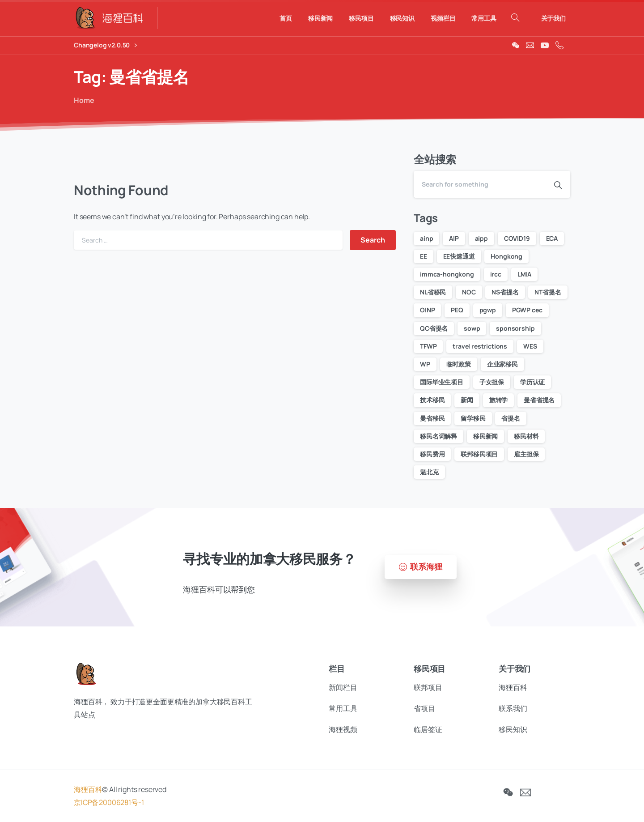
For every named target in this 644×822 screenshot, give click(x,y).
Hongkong (506, 256)
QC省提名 (434, 328)
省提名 (511, 418)
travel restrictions (480, 346)
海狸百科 (88, 794)
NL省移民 (433, 292)
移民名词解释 (439, 436)
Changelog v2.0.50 (105, 45)
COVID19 (517, 238)
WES (530, 346)
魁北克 (429, 472)
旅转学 (499, 400)
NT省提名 (548, 292)
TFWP (428, 346)
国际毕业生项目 (442, 382)
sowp (472, 328)
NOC (469, 292)
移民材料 (526, 436)
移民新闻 (485, 436)
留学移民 (473, 418)
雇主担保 (526, 454)
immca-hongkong (447, 274)
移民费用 (432, 454)
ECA (552, 238)
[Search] (480, 184)
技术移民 (432, 400)
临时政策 (459, 364)
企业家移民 (502, 364)
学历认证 (532, 382)
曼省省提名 (539, 400)
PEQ (457, 310)
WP (425, 364)
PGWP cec (527, 310)
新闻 (467, 400)
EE (424, 256)
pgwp (488, 310)
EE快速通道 (459, 256)
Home (83, 100)
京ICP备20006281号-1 (109, 807)
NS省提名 (505, 292)
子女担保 (492, 382)
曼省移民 (432, 418)
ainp (426, 238)
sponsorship (515, 328)
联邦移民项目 (479, 454)
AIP (454, 238)
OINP (427, 310)
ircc (496, 274)
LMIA (524, 274)
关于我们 (553, 18)
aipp (481, 238)
